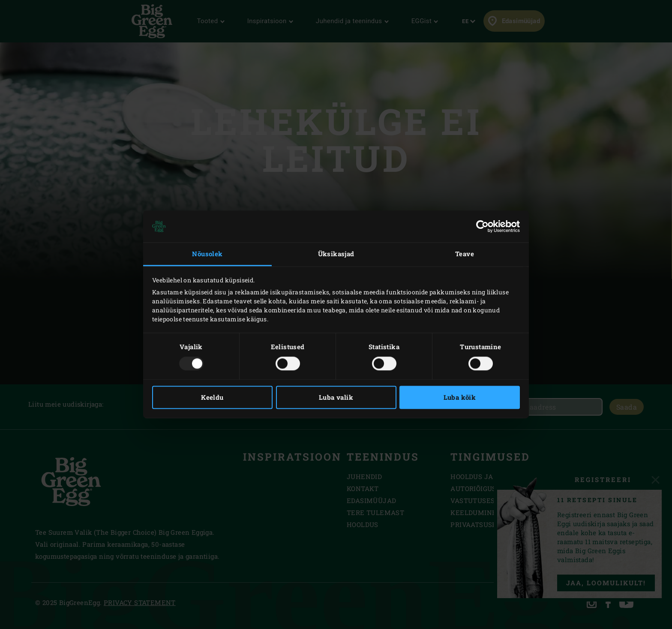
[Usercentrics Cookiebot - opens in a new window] (482, 226)
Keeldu (212, 398)
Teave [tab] (465, 254)
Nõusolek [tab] (207, 254)
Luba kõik (460, 398)
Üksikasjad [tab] (336, 254)
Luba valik (336, 398)
